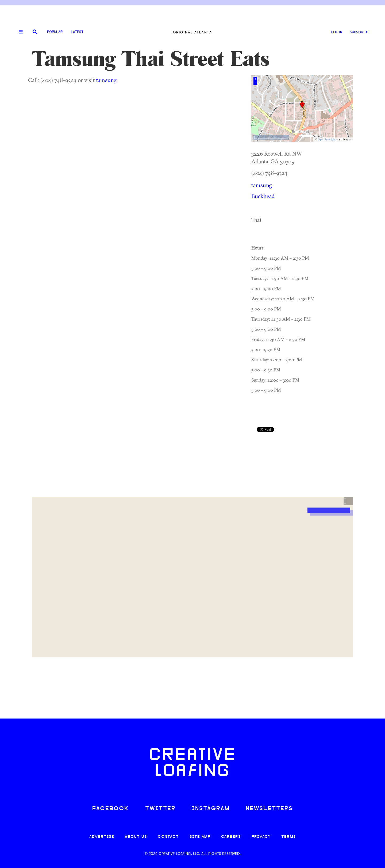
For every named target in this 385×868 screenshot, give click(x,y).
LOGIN (337, 32)
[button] (348, 501)
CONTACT (168, 837)
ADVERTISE (102, 837)
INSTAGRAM (211, 809)
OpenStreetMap (327, 139)
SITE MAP (200, 837)
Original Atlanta (192, 32)
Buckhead (263, 196)
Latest (77, 32)
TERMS (289, 837)
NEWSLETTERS (269, 809)
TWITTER (160, 809)
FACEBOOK (111, 809)
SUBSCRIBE (359, 32)
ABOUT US (136, 837)
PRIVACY (261, 837)
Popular (55, 32)
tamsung (106, 80)
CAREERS (231, 837)
